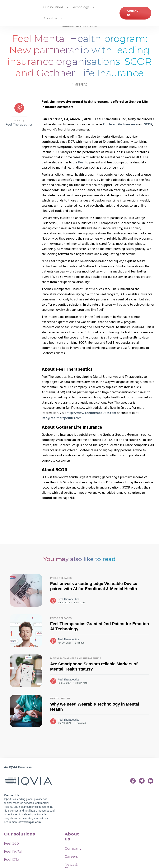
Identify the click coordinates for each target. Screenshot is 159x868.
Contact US (133, 13)
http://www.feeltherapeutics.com (91, 413)
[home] (23, 13)
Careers (71, 857)
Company (71, 848)
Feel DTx (12, 860)
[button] (55, 7)
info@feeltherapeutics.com (62, 418)
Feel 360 (11, 844)
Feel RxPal (13, 852)
